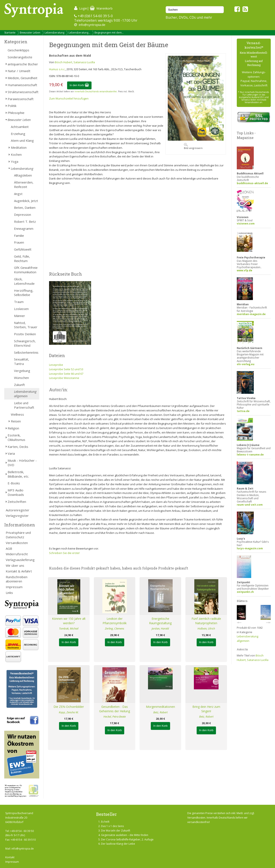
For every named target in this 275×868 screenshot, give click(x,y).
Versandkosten (17, 543)
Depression (23, 215)
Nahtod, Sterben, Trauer (26, 325)
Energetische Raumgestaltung (160, 621)
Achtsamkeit (20, 127)
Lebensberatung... (79, 33)
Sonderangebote (20, 57)
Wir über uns (15, 565)
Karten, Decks (18, 447)
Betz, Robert (160, 712)
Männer (20, 316)
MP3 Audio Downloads (16, 492)
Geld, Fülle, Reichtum (22, 259)
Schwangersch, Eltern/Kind (25, 343)
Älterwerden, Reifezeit (24, 184)
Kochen (16, 154)
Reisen (16, 421)
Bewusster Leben (30, 33)
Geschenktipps (18, 50)
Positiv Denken (25, 334)
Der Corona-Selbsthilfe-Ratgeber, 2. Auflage (127, 839)
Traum (19, 302)
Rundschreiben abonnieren (17, 579)
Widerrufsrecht (17, 554)
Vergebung (22, 371)
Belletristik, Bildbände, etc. (18, 474)
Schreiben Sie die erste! (64, 553)
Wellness (17, 414)
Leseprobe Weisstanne (64, 378)
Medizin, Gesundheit (23, 78)
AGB (9, 548)
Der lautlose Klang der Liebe (118, 844)
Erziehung (18, 134)
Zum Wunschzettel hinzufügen (69, 98)
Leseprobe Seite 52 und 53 (66, 369)
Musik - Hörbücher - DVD (22, 463)
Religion (13, 428)
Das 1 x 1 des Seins (112, 826)
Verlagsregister (17, 516)
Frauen (19, 242)
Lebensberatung (54, 33)
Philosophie (16, 113)
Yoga (15, 161)
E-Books (14, 483)
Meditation (19, 147)
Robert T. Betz (25, 222)
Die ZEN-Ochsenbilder (69, 707)
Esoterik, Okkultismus (16, 437)
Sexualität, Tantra (22, 361)
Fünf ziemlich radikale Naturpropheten (206, 621)
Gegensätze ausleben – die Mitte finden (125, 835)
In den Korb (79, 85)
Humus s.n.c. (57, 69)
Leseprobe (56, 365)
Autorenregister (18, 510)
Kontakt (10, 857)
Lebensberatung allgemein (25, 394)
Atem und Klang (22, 140)
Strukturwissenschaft (23, 92)
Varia (11, 453)
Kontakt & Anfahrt (19, 571)
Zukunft (19, 385)
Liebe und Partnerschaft (24, 405)
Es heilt (105, 822)
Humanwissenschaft (22, 85)
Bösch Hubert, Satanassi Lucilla (75, 62)
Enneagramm (24, 229)
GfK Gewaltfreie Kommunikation (26, 270)
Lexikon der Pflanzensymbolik (115, 621)
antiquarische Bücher (23, 64)
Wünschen (21, 378)
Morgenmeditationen (160, 707)
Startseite (10, 33)
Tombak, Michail (69, 628)
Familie (19, 236)
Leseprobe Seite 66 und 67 (66, 374)
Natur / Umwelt (19, 71)
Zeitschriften (17, 502)
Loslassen (21, 309)
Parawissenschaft (21, 99)
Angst (18, 194)
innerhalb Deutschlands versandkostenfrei (96, 91)
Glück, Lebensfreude (24, 281)
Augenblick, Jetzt (26, 201)
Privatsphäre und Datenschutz (18, 535)
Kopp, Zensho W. (69, 712)
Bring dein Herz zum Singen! (206, 709)
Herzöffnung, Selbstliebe (24, 293)
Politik (12, 106)
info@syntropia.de (92, 25)
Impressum (14, 587)
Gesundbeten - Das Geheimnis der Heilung (115, 709)
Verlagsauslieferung (20, 560)
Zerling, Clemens (115, 628)
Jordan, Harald (160, 628)
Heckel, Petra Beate (115, 717)
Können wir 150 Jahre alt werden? (69, 621)
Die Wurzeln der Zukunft (116, 831)
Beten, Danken (25, 208)
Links (9, 593)
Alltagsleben (23, 175)
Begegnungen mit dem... (109, 33)
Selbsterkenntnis (26, 352)
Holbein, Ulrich (206, 628)
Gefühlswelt (23, 249)
